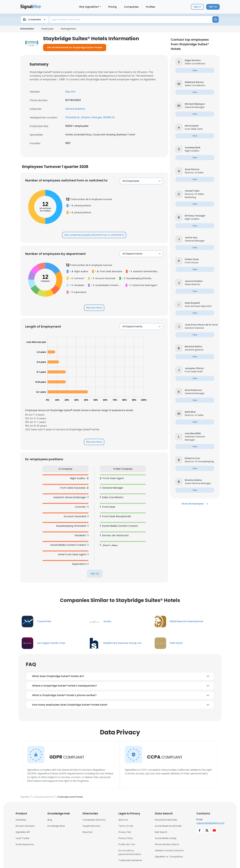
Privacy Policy (126, 838)
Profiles (151, 7)
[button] (179, 62)
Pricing (112, 7)
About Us (123, 820)
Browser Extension (25, 826)
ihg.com (70, 92)
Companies (131, 7)
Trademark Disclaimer (130, 860)
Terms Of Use (126, 826)
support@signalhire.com (210, 823)
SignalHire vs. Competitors (169, 857)
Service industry (75, 109)
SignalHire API (23, 832)
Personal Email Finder (166, 820)
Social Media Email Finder (168, 826)
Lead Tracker (23, 838)
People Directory (91, 826)
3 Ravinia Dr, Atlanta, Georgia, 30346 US (90, 117)
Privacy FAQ (125, 832)
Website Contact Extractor (169, 850)
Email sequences (25, 844)
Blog (50, 820)
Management (68, 29)
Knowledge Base (56, 826)
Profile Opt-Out (127, 844)
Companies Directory (94, 820)
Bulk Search (161, 832)
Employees (47, 29)
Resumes (88, 832)
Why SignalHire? (89, 7)
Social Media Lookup (166, 838)
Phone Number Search (167, 844)
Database (21, 820)
